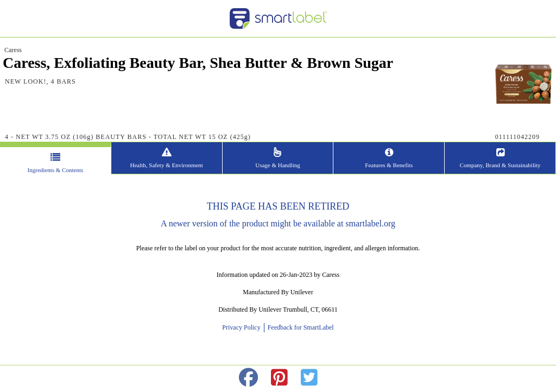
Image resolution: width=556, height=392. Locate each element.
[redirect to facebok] (248, 378)
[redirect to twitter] (309, 378)
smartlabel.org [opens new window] (370, 223)
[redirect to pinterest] (279, 378)
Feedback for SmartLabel (300, 327)
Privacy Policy (243, 327)
